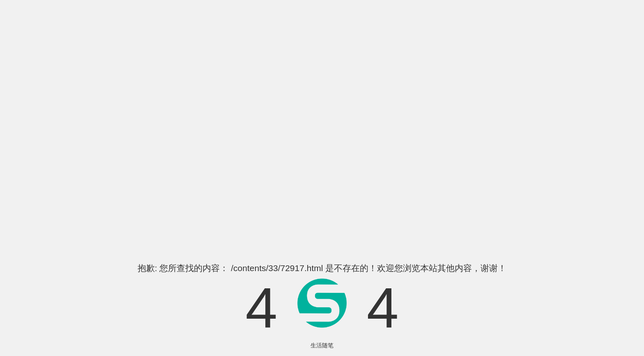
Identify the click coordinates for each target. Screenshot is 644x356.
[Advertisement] (322, 135)
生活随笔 (322, 345)
